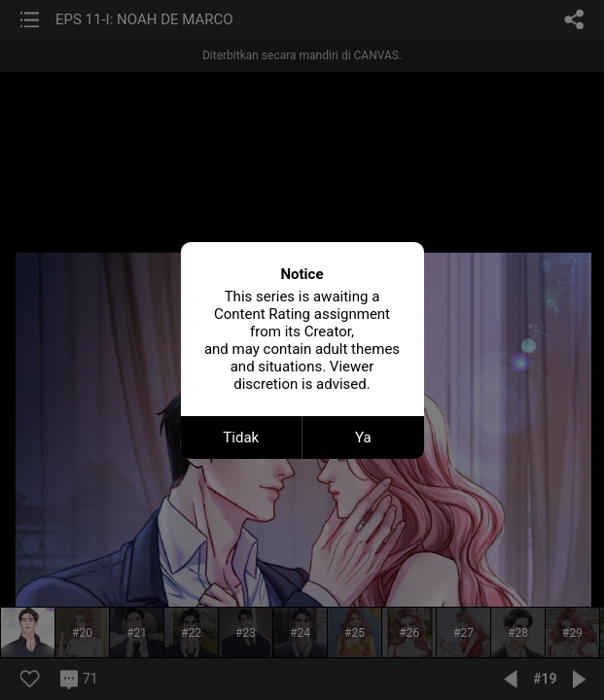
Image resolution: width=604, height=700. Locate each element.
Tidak (241, 437)
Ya (363, 437)
